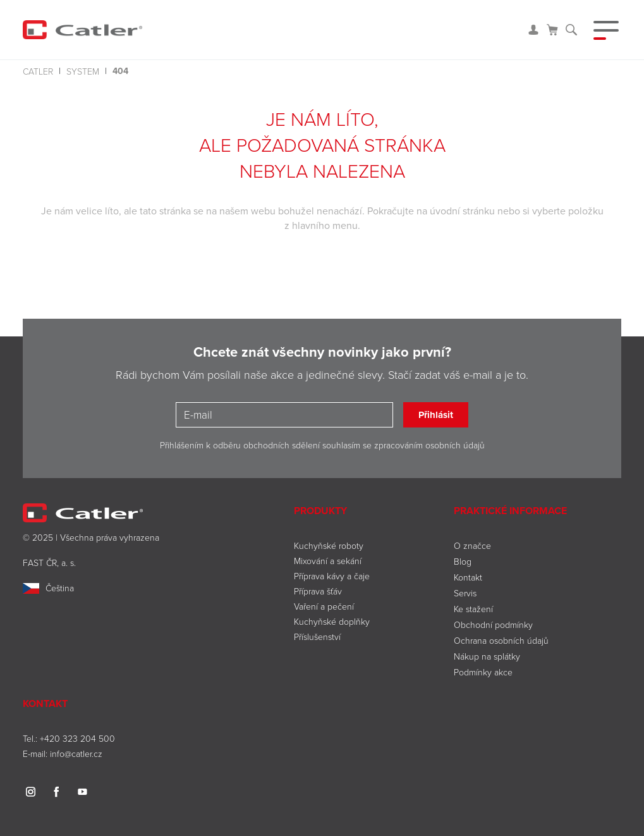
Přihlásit (436, 415)
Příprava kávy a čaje (332, 576)
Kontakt (468, 577)
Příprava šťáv (318, 591)
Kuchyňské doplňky (333, 621)
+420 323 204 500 (77, 738)
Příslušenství (317, 636)
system (83, 71)
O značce (472, 545)
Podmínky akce (483, 672)
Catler (38, 71)
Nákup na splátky (487, 656)
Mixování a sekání (328, 561)
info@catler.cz (76, 753)
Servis (465, 593)
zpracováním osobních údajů (429, 445)
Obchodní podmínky (493, 624)
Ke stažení (473, 609)
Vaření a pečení (324, 606)
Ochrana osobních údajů (501, 640)
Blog (463, 561)
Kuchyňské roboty (329, 545)
